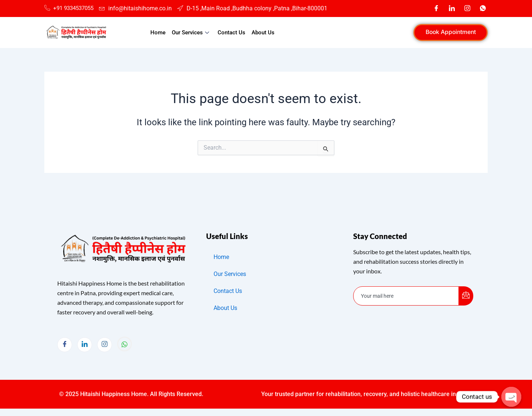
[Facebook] (436, 8)
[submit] (466, 296)
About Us (262, 33)
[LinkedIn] (452, 8)
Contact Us (231, 33)
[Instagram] (467, 8)
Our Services (192, 33)
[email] (406, 296)
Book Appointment (449, 32)
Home (159, 33)
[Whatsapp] (483, 8)
